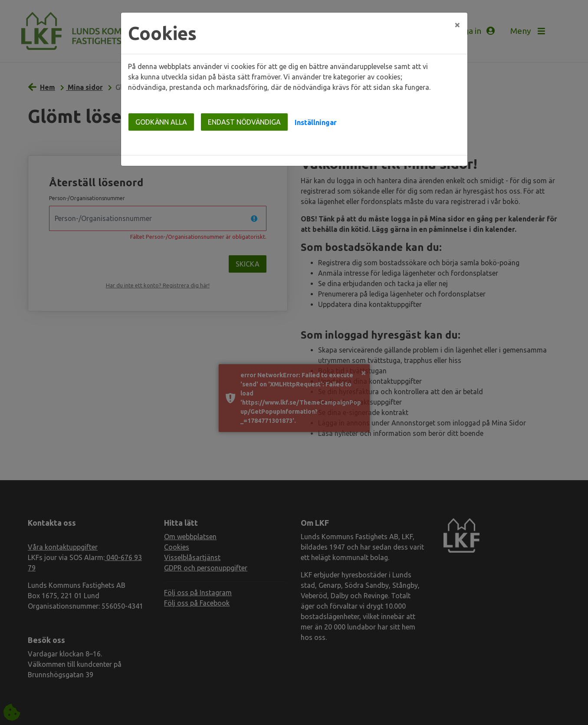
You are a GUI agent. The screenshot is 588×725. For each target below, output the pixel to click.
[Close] (457, 25)
